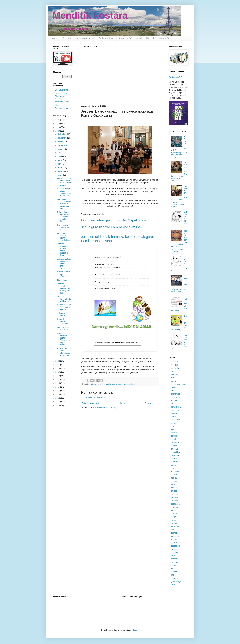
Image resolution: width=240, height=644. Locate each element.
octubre (61, 142)
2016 (58, 383)
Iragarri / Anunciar (85, 38)
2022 (58, 361)
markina (174, 549)
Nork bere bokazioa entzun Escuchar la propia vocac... (63, 339)
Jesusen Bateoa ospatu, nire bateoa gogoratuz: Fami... (64, 264)
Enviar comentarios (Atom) (105, 408)
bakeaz (174, 491)
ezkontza (175, 507)
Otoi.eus (59, 105)
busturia (174, 494)
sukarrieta (175, 526)
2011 (58, 402)
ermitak (174, 400)
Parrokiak (67, 38)
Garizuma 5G (175, 77)
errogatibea (176, 452)
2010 (58, 405)
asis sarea (175, 478)
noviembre (62, 138)
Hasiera (54, 38)
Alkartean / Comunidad (130, 38)
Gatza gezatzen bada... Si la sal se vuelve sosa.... (64, 182)
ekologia (174, 459)
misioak (174, 413)
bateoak (94, 384)
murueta (174, 501)
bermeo (174, 436)
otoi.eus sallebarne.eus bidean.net (64, 299)
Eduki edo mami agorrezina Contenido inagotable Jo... (64, 217)
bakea (174, 426)
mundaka (175, 442)
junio (60, 156)
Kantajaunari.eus (62, 102)
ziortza (174, 468)
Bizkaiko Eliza (61, 93)
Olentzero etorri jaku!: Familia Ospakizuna (114, 220)
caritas (174, 391)
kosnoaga (175, 488)
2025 (58, 124)
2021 (58, 365)
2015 (58, 387)
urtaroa (174, 475)
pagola (174, 371)
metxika (174, 585)
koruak (174, 465)
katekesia (132, 384)
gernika (114, 384)
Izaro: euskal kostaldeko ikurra (63, 227)
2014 (58, 391)
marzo (61, 168)
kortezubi (175, 536)
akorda (174, 539)
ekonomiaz (176, 394)
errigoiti (174, 517)
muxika (174, 523)
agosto (61, 149)
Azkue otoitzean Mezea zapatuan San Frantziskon (64, 192)
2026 (58, 120)
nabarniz (175, 562)
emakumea (176, 410)
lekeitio (174, 559)
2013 (58, 394)
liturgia (174, 378)
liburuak (174, 430)
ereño (173, 565)
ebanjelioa (175, 362)
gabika (174, 575)
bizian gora (176, 462)
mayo (60, 160)
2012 (58, 398)
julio (60, 153)
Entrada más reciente (91, 403)
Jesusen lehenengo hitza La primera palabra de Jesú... (63, 249)
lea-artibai (175, 472)
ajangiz (174, 514)
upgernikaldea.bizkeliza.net (64, 328)
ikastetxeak (176, 546)
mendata (175, 497)
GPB (173, 556)
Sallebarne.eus (61, 108)
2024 (58, 127)
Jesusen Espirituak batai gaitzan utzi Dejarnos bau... (64, 288)
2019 (58, 372)
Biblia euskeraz (61, 90)
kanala (174, 510)
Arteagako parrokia (62, 314)
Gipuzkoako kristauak (60, 97)
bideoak (174, 417)
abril (60, 164)
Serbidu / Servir (106, 38)
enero (60, 175)
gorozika (174, 543)
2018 (58, 376)
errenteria (101, 384)
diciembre (62, 134)
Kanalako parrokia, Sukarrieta (63, 321)
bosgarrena (176, 420)
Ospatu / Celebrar (168, 38)
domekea (175, 368)
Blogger (135, 630)
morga (174, 520)
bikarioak (175, 387)
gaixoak (174, 433)
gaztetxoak (176, 397)
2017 (58, 379)
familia (108, 384)
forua (173, 484)
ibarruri (174, 533)
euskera (174, 578)
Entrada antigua (151, 403)
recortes (174, 365)
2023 (58, 131)
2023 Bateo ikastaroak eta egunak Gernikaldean (64, 237)
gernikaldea (123, 384)
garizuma (175, 455)
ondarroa (175, 552)
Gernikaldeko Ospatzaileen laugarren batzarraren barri (64, 204)
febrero (61, 171)
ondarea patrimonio (179, 384)
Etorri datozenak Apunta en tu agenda (64, 307)
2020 (58, 368)
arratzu (174, 572)
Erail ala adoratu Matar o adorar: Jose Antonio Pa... (64, 352)
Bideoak (150, 38)
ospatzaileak (176, 504)
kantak (174, 404)
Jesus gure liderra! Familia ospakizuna (111, 227)
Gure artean (62, 280)
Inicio (122, 403)
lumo (173, 568)
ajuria (173, 530)
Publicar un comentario (95, 398)
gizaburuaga (176, 581)
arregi (173, 439)
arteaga (174, 481)
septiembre (63, 145)
